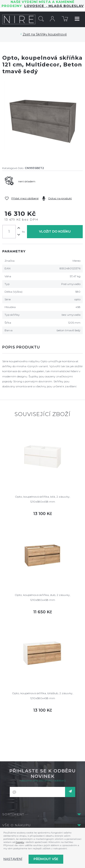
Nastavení (13, 859)
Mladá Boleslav (66, 6)
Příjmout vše (46, 859)
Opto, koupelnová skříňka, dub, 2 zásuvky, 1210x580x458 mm (43, 597)
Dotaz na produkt (60, 198)
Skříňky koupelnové (51, 34)
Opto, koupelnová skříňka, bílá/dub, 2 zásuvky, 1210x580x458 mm (43, 696)
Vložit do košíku (55, 231)
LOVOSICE (35, 6)
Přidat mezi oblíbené (25, 198)
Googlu (20, 842)
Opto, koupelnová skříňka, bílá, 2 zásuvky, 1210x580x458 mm (43, 499)
